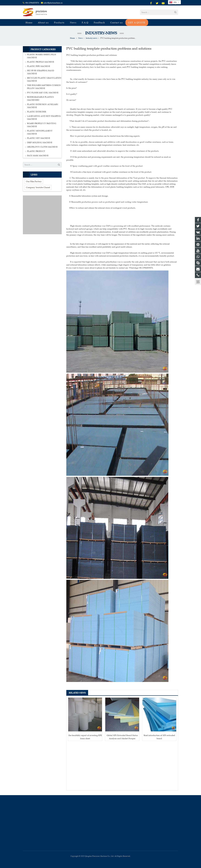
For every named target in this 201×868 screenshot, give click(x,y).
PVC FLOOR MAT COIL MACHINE (43, 93)
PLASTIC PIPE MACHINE (39, 66)
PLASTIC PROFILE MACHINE (41, 62)
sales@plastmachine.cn (53, 3)
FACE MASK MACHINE (38, 156)
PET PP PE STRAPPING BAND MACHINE (41, 72)
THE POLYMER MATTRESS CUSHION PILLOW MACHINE (44, 87)
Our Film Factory (34, 181)
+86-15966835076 (32, 3)
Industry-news (101, 33)
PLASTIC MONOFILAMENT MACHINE (40, 132)
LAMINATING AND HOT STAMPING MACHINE (44, 118)
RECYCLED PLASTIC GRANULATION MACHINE (44, 79)
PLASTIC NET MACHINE (39, 138)
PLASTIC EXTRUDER (37, 112)
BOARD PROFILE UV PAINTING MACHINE (42, 125)
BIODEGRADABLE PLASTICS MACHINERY (40, 99)
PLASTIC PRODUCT (36, 151)
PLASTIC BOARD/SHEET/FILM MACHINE (41, 56)
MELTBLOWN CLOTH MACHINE (42, 147)
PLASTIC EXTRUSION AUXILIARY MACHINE (43, 106)
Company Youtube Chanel (38, 187)
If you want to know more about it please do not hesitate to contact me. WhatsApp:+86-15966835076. (110, 268)
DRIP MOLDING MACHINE (40, 143)
